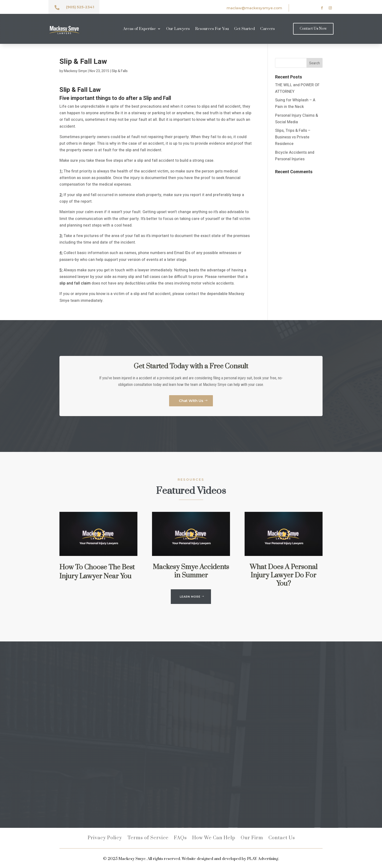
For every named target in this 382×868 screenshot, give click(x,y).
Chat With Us (191, 401)
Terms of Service (148, 839)
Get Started (244, 29)
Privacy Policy (105, 839)
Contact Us (282, 839)
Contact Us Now (313, 29)
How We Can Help (214, 839)
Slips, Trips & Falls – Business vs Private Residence (293, 137)
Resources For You (212, 29)
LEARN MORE (190, 597)
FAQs (180, 839)
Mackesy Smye (75, 71)
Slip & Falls (120, 71)
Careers (267, 29)
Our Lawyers (178, 29)
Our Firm (252, 839)
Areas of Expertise (139, 29)
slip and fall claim (75, 283)
